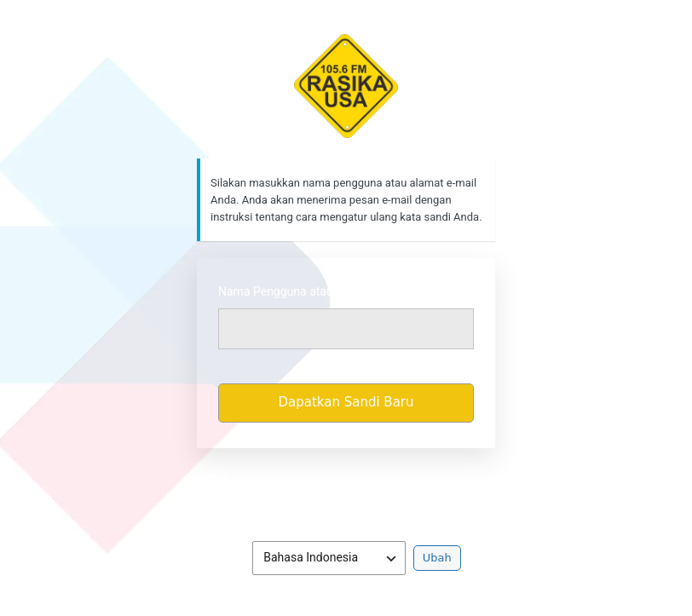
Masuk (213, 477)
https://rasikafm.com (346, 86)
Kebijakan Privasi (346, 501)
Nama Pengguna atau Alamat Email (312, 291)
